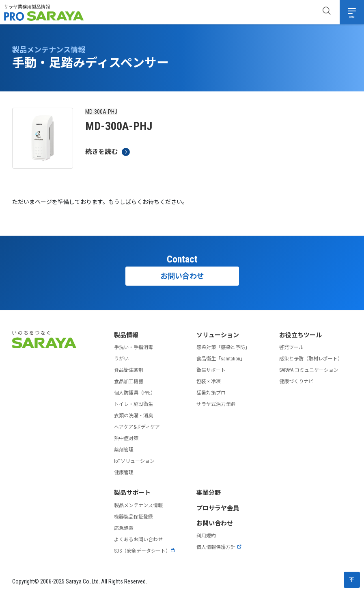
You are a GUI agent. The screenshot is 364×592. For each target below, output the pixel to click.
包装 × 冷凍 (209, 382)
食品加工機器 (129, 382)
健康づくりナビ (296, 382)
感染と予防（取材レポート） (311, 359)
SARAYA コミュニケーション (309, 370)
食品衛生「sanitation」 (221, 359)
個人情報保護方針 (219, 547)
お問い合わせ (182, 276)
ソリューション (218, 335)
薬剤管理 (124, 450)
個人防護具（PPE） (135, 393)
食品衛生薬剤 (129, 370)
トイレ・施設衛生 (134, 404)
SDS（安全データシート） (145, 551)
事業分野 (209, 493)
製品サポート (132, 493)
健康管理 (124, 473)
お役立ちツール (300, 335)
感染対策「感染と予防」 (223, 347)
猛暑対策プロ (211, 393)
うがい (121, 359)
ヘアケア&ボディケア (137, 427)
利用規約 (206, 536)
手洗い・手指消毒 (134, 347)
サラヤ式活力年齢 (216, 404)
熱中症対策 (126, 438)
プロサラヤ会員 (218, 508)
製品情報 (126, 335)
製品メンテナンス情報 (138, 505)
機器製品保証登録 (134, 517)
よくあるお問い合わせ (138, 540)
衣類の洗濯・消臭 (134, 416)
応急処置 (124, 528)
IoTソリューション (134, 461)
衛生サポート (211, 370)
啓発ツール (291, 347)
